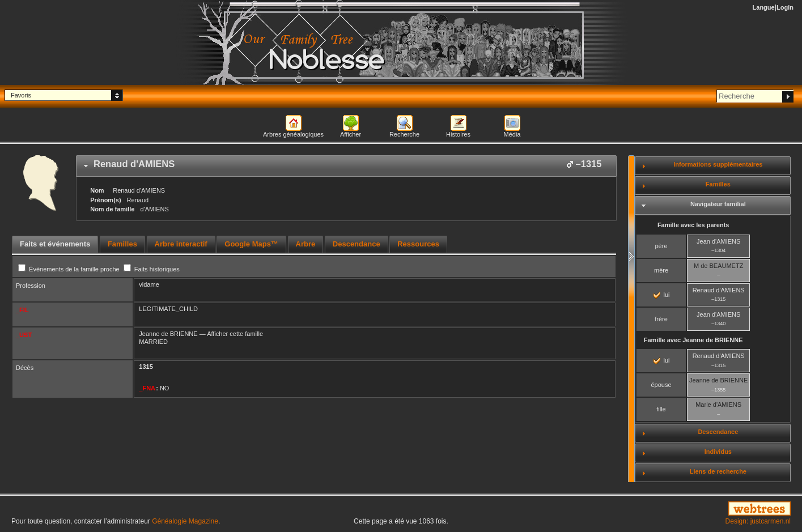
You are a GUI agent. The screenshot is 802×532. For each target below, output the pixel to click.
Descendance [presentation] (357, 244)
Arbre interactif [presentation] (181, 244)
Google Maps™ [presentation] (251, 244)
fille (661, 409)
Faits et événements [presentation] (55, 244)
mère (661, 270)
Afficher (351, 134)
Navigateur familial (718, 204)
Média (512, 134)
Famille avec (693, 340)
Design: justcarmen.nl (758, 521)
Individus (718, 452)
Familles (718, 184)
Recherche (404, 134)
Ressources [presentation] (418, 244)
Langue (764, 7)
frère (661, 319)
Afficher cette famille (235, 334)
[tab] (346, 166)
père (661, 246)
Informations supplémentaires (718, 164)
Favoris (21, 95)
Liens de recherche (718, 471)
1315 (146, 367)
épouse (661, 385)
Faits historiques (152, 269)
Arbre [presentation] (306, 244)
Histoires (458, 134)
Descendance (718, 432)
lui (661, 295)
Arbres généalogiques (293, 134)
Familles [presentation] (122, 244)
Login (785, 7)
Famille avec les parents (693, 225)
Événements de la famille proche (70, 269)
